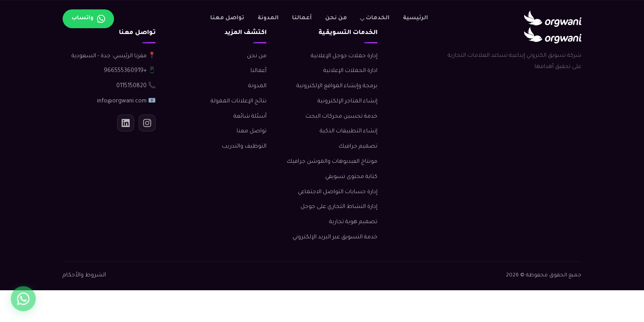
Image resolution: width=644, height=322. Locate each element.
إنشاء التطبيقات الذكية (349, 131)
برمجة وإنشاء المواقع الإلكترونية (337, 86)
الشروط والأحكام (84, 275)
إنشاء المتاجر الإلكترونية (347, 102)
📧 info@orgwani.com (126, 102)
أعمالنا (302, 18)
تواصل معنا (227, 18)
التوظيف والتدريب (244, 147)
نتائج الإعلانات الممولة (239, 102)
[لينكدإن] (126, 123)
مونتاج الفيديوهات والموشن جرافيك (332, 162)
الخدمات (378, 18)
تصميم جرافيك (358, 147)
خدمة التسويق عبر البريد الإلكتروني (335, 237)
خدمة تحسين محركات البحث (341, 117)
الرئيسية (415, 18)
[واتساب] (23, 299)
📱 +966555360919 (130, 71)
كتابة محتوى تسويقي (351, 177)
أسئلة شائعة (250, 117)
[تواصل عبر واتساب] (88, 19)
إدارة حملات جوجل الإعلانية (344, 56)
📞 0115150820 (136, 86)
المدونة (268, 18)
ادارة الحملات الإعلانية (350, 71)
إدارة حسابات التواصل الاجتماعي (338, 192)
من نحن (336, 18)
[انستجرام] (147, 123)
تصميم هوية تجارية (353, 222)
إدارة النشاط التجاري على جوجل (339, 207)
